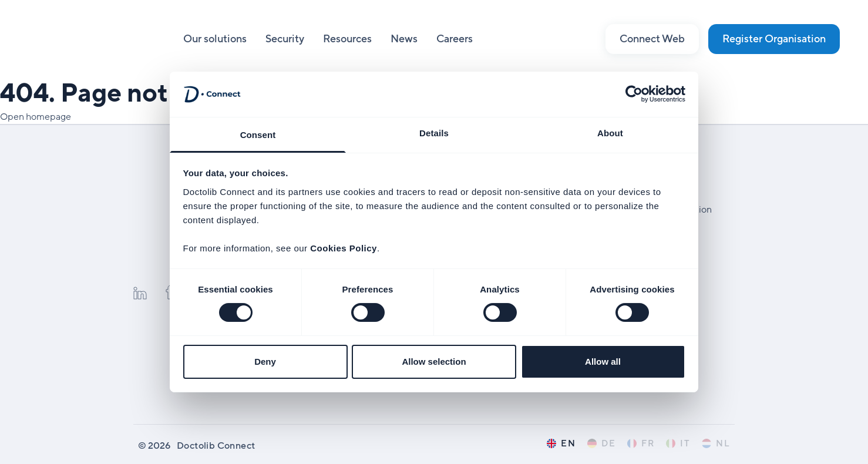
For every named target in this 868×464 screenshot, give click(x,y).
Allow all (603, 362)
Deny (265, 362)
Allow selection (434, 362)
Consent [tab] (258, 135)
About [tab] (610, 133)
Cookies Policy (344, 248)
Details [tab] (434, 133)
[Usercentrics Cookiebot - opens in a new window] (634, 94)
